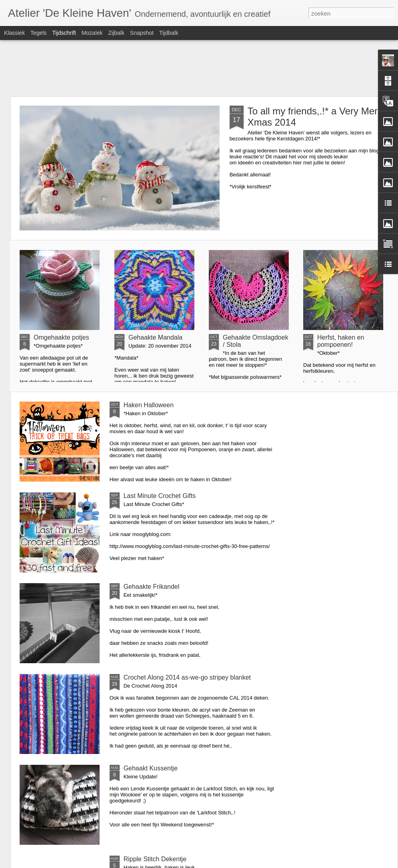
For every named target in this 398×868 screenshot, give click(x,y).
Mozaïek (92, 33)
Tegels (38, 33)
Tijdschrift (64, 33)
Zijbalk (116, 33)
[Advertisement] (199, 68)
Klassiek (14, 33)
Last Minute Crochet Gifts (160, 496)
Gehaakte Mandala (155, 337)
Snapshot (142, 33)
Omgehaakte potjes (61, 337)
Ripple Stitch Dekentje (155, 859)
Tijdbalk (169, 33)
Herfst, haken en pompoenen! (341, 341)
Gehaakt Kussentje (151, 768)
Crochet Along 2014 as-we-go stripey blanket (187, 677)
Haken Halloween (149, 405)
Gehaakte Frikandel (152, 587)
